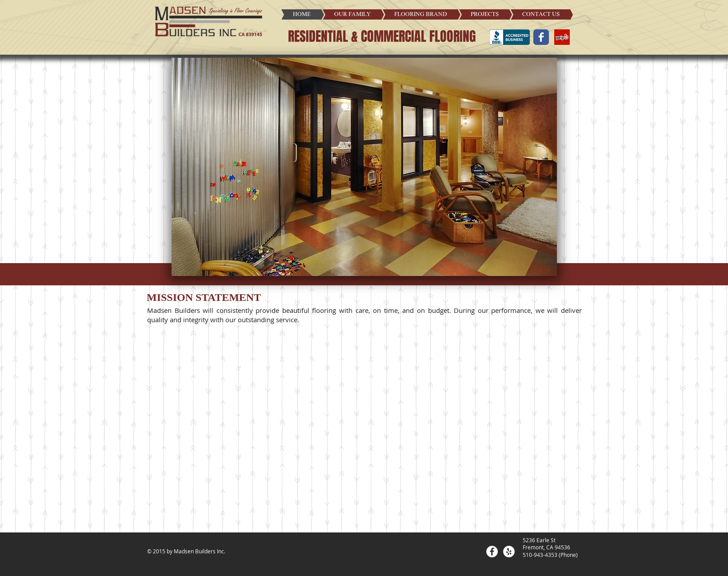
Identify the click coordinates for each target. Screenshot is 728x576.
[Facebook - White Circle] (492, 552)
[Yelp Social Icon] (562, 37)
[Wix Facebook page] (541, 37)
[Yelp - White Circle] (509, 552)
